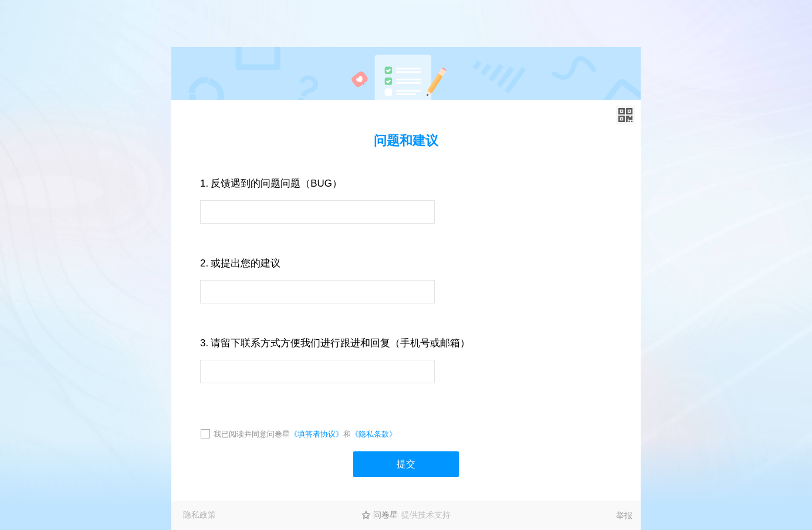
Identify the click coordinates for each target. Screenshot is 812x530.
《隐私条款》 (374, 434)
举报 (624, 515)
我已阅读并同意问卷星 (252, 434)
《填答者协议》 (317, 434)
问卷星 (385, 515)
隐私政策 (199, 515)
